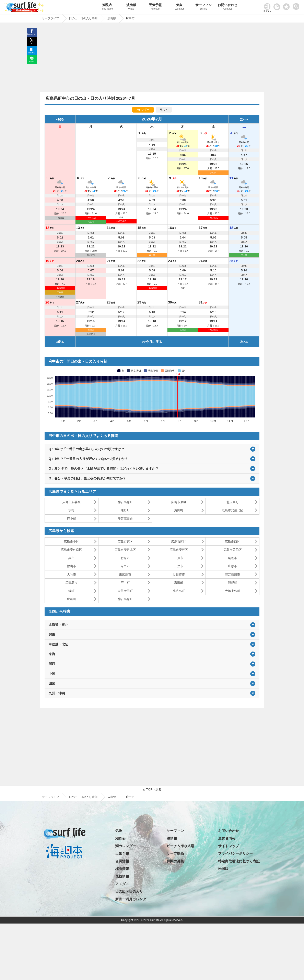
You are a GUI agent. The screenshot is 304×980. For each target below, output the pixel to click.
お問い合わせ (227, 7)
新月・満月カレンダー (132, 899)
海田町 (179, 510)
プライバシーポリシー (235, 854)
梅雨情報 (122, 869)
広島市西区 (232, 541)
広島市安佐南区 (72, 550)
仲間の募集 (175, 861)
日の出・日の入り (129, 892)
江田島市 (71, 583)
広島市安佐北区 (232, 510)
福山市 (72, 566)
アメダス (122, 884)
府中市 (125, 566)
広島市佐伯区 (233, 550)
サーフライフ (50, 797)
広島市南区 (179, 541)
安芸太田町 (125, 591)
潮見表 (107, 7)
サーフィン (203, 7)
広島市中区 (72, 541)
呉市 (71, 558)
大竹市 (72, 574)
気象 (179, 7)
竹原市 (125, 558)
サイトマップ (229, 846)
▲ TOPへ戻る (152, 789)
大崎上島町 (232, 591)
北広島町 (233, 502)
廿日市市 (179, 574)
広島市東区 (179, 502)
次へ (243, 119)
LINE (32, 62)
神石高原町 (125, 502)
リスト (164, 110)
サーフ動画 (175, 854)
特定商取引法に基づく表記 (239, 861)
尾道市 (232, 558)
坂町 (71, 510)
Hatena (32, 53)
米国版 (223, 869)
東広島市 (125, 574)
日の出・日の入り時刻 (83, 797)
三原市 (179, 558)
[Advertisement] (152, 58)
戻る (61, 119)
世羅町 (72, 599)
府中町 (72, 519)
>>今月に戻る (152, 342)
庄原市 (232, 566)
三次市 (179, 566)
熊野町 (125, 510)
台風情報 (122, 861)
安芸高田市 (125, 519)
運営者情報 (227, 839)
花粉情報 (122, 876)
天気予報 (155, 7)
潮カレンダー (126, 846)
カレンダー (143, 110)
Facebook (32, 34)
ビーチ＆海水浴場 (180, 846)
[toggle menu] (297, 5)
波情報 (131, 7)
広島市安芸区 (71, 502)
